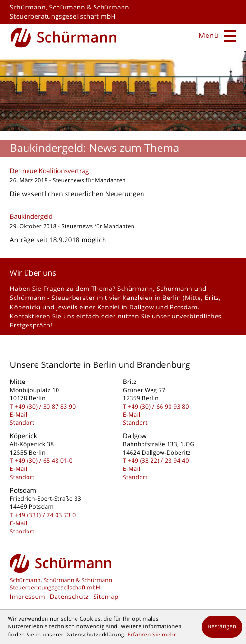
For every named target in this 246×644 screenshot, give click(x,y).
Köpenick (24, 307)
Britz (212, 298)
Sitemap (106, 597)
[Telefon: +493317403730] (45, 515)
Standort (22, 423)
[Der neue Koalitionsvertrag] (123, 185)
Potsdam (184, 307)
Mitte (193, 298)
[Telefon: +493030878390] (45, 406)
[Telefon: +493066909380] (159, 406)
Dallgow (142, 307)
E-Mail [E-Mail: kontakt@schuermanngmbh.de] (19, 415)
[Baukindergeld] (123, 230)
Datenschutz (69, 597)
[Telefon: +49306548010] (44, 461)
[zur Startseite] (64, 36)
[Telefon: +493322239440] (159, 461)
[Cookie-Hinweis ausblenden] (222, 627)
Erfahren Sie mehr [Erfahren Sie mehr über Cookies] (152, 635)
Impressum (28, 597)
